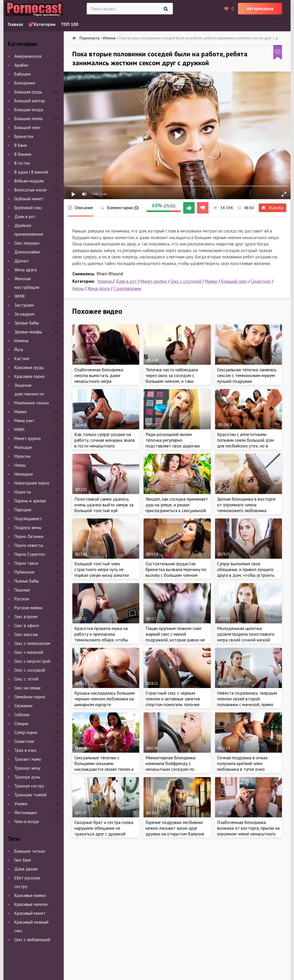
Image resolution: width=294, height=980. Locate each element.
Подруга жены (28, 528)
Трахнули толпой (30, 795)
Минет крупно (154, 281)
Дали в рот (126, 281)
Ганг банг (23, 860)
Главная (15, 24)
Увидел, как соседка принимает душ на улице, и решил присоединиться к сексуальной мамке (177, 508)
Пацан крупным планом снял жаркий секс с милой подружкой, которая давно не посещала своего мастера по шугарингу (175, 640)
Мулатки (22, 456)
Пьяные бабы (27, 581)
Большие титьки (30, 851)
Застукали (24, 305)
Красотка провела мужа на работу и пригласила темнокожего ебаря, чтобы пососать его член (101, 637)
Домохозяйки (27, 252)
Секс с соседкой (186, 281)
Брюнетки (24, 136)
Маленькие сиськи (32, 403)
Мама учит (24, 421)
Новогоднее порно (32, 483)
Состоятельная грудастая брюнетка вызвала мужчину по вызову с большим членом (176, 569)
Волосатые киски (30, 190)
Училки (21, 804)
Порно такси (26, 563)
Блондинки (25, 83)
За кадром (24, 314)
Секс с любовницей (32, 940)
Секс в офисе (27, 626)
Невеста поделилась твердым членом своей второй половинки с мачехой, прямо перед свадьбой (247, 702)
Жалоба (272, 208)
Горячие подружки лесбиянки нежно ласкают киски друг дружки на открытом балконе (175, 828)
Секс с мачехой (29, 652)
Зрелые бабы (27, 323)
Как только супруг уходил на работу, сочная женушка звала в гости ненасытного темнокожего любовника (105, 443)
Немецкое (24, 474)
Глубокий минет (29, 199)
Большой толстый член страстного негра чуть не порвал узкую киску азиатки (102, 569)
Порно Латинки (29, 536)
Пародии (23, 510)
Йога (19, 350)
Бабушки (23, 74)
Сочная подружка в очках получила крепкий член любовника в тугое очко (242, 763)
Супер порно (26, 732)
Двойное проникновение (29, 230)
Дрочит (22, 261)
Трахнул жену (27, 768)
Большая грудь (28, 92)
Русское (22, 599)
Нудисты (23, 492)
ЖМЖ (20, 296)
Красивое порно (30, 376)
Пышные (22, 590)
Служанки (23, 706)
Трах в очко (25, 750)
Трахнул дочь (27, 777)
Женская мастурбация (27, 283)
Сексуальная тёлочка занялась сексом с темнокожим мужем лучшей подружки (247, 375)
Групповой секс (28, 208)
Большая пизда (29, 110)
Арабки (21, 65)
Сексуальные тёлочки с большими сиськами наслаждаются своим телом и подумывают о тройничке (104, 766)
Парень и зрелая (30, 501)
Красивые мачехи (31, 904)
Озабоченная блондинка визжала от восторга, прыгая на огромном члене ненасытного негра (248, 831)
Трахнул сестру (29, 786)
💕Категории (42, 24)
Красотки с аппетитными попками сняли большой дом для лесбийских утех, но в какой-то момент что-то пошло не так (245, 446)
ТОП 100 (70, 24)
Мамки (211, 281)
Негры (78, 288)
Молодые (23, 447)
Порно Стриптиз (30, 554)
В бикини (23, 154)
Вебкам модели (29, 181)
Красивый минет (30, 913)
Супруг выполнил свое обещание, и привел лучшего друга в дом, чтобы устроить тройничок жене (246, 572)
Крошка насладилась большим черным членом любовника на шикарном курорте (105, 699)
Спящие (21, 724)
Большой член (234, 281)
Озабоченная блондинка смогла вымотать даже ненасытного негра (99, 375)
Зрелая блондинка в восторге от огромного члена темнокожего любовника (246, 505)
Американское (28, 56)
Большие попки (28, 119)
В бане (21, 145)
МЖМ (19, 430)
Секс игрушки (27, 243)
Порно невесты (29, 545)
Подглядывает (28, 519)
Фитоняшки (26, 813)
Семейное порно (30, 697)
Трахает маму (28, 759)
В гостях (22, 163)
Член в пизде (27, 822)
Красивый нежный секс (31, 926)
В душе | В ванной (31, 172)
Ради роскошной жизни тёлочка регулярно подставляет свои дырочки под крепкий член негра (173, 443)
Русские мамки (28, 608)
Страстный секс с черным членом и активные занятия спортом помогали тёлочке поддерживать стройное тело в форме (176, 704)
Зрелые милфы (28, 332)
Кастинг (22, 359)
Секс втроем (26, 617)
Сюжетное (261, 281)
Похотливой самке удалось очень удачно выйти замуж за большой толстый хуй (104, 505)
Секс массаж (26, 634)
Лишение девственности (29, 390)
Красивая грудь (29, 367)
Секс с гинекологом (32, 643)
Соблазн (22, 715)
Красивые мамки (30, 895)
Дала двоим (26, 869)
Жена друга (98, 288)
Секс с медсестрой (32, 661)
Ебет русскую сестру (27, 882)
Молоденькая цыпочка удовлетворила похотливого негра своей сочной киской (246, 634)
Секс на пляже (28, 688)
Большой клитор (30, 101)
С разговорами (127, 288)
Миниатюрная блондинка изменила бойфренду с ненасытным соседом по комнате (171, 766)
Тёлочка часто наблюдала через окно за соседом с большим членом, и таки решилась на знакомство (172, 378)
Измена (105, 281)
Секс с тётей (26, 679)
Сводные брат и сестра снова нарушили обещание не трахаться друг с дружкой (104, 828)
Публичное (24, 572)
